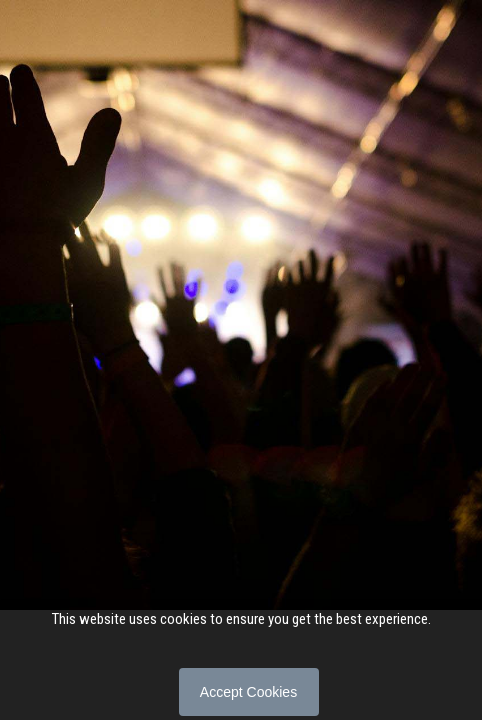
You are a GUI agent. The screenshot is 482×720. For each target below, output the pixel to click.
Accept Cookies (248, 692)
